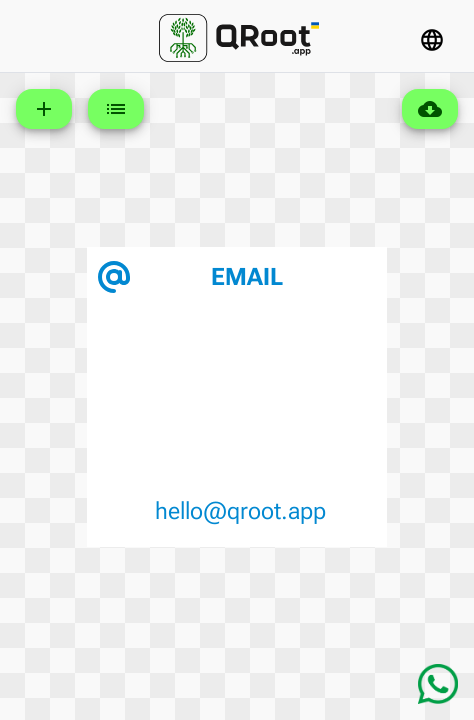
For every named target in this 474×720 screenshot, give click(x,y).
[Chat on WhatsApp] (438, 684)
